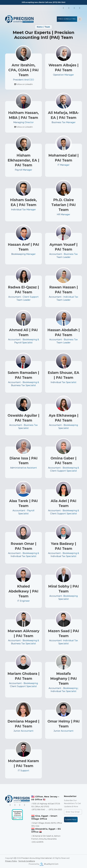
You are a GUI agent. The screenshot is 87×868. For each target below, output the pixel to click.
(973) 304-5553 (56, 810)
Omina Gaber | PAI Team (64, 468)
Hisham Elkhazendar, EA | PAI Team (23, 168)
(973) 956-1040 (59, 2)
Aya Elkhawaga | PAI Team (64, 426)
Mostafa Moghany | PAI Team (64, 687)
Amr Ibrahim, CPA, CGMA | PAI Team (23, 70)
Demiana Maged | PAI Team (23, 731)
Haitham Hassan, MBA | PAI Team (23, 123)
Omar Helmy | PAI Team (64, 731)
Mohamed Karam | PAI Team (23, 771)
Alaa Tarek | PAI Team (23, 511)
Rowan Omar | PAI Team (23, 554)
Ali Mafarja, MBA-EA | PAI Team (64, 123)
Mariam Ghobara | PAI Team (23, 685)
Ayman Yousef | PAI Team (64, 255)
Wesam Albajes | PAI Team (64, 68)
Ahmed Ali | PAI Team (23, 340)
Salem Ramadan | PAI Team (23, 383)
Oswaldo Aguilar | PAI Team (23, 426)
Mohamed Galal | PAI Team (64, 166)
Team (47, 27)
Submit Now (71, 820)
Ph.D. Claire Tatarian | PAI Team (64, 213)
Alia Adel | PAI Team (64, 511)
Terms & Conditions (27, 861)
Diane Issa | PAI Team (23, 468)
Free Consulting (67, 19)
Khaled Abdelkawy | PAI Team (23, 599)
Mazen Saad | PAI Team (64, 641)
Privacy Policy (11, 861)
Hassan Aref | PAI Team (23, 255)
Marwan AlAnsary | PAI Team (23, 641)
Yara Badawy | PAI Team (64, 554)
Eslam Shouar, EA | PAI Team (64, 383)
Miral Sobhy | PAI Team (64, 597)
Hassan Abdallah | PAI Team (64, 340)
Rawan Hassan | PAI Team (64, 297)
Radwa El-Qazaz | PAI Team (23, 297)
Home (40, 27)
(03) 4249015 (38, 842)
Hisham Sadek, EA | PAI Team (23, 211)
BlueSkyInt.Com (51, 864)
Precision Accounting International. (37, 858)
